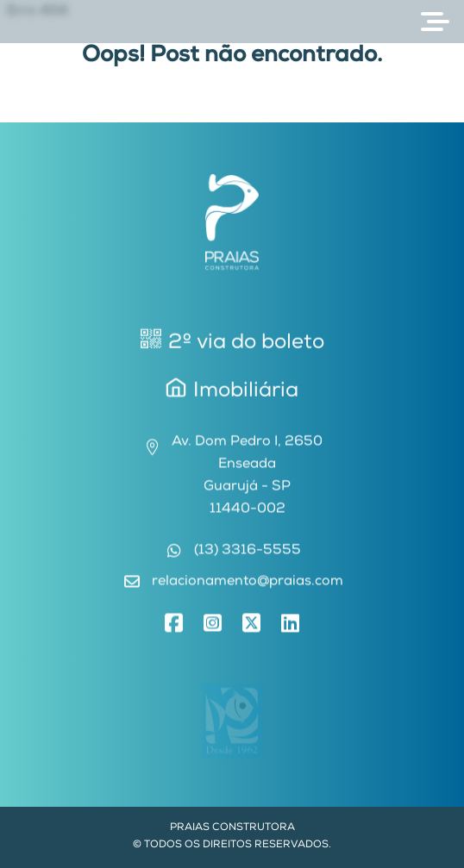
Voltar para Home (232, 111)
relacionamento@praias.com (248, 585)
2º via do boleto (232, 343)
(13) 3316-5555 (248, 554)
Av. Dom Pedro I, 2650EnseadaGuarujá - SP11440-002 (247, 479)
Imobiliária (232, 391)
